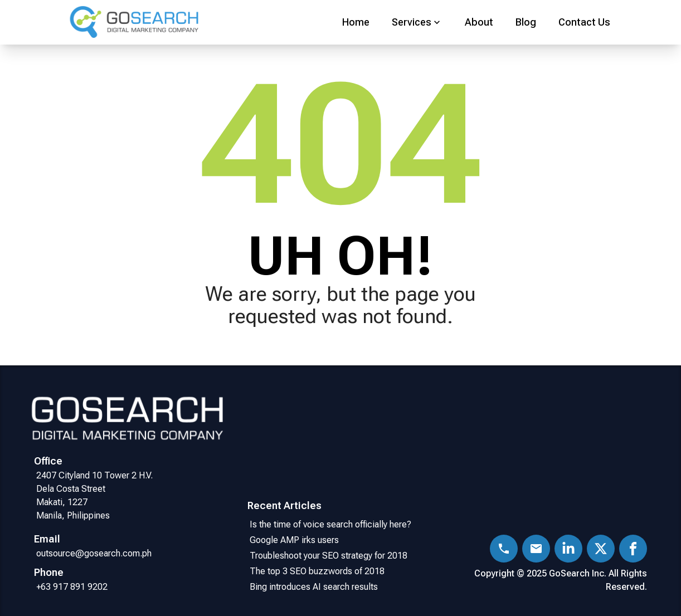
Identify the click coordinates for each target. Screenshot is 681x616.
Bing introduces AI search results (314, 587)
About (479, 22)
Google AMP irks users (296, 540)
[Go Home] (156, 23)
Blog (526, 22)
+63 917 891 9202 (72, 587)
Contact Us (584, 22)
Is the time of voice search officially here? (330, 524)
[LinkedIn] (568, 549)
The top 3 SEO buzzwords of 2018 (317, 571)
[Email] (536, 549)
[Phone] (504, 549)
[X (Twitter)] (601, 549)
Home (356, 22)
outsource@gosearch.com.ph (94, 553)
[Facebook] (633, 549)
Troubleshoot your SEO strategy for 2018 (331, 556)
